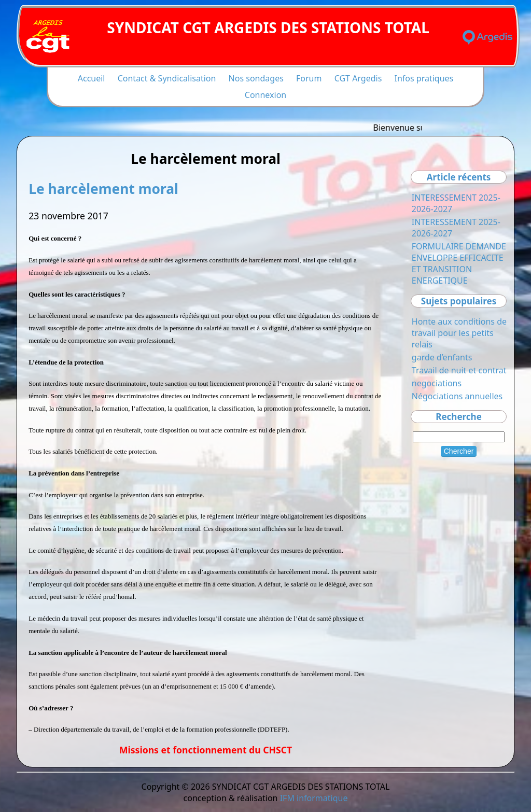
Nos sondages (256, 78)
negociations (437, 383)
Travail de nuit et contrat (459, 370)
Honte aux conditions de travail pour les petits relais (459, 333)
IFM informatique (314, 798)
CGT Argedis (358, 78)
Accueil (92, 78)
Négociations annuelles (457, 396)
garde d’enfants (442, 357)
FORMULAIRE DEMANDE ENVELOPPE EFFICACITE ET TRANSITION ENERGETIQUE (459, 263)
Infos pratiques (424, 78)
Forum (309, 78)
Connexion (265, 95)
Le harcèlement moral (103, 189)
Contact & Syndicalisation (167, 78)
